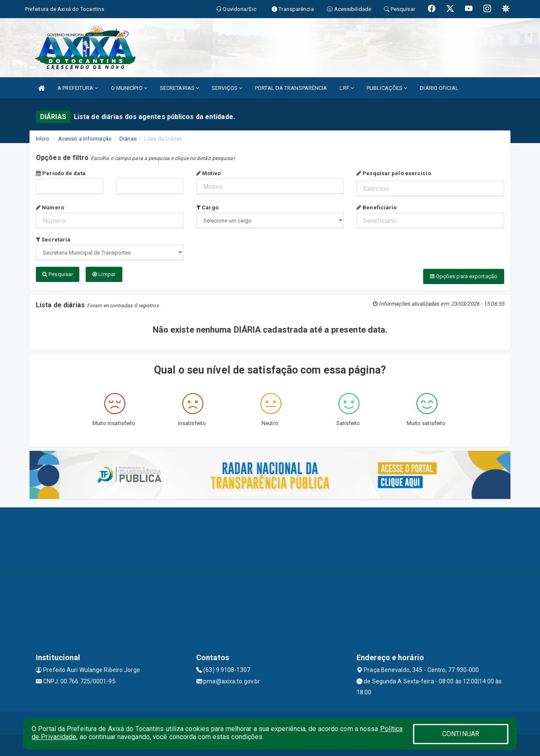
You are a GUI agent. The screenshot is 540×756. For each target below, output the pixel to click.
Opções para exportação (464, 276)
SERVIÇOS (227, 88)
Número (50, 207)
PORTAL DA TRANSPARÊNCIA (291, 88)
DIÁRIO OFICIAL (439, 88)
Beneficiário (377, 207)
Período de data (61, 173)
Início (43, 139)
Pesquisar (58, 274)
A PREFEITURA (78, 88)
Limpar (104, 274)
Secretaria (53, 240)
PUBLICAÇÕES (387, 88)
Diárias (128, 139)
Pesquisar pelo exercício (394, 173)
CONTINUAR (461, 734)
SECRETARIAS (180, 88)
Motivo (208, 173)
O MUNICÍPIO (129, 88)
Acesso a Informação (85, 139)
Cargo (207, 207)
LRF (347, 88)
